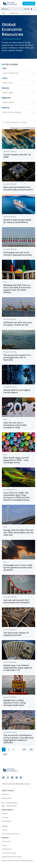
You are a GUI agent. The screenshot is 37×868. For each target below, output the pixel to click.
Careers (5, 830)
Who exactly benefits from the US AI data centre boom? (18, 188)
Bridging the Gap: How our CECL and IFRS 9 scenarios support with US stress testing (17, 289)
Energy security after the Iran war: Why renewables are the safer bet (18, 533)
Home (4, 13)
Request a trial (29, 4)
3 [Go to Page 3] (13, 750)
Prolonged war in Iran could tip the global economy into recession (18, 568)
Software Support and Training (12, 857)
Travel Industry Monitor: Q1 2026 (17, 156)
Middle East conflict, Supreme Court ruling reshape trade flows (15, 703)
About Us (5, 814)
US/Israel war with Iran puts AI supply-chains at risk (18, 324)
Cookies (4, 845)
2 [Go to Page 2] (8, 750)
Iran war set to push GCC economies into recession (17, 601)
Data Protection (7, 849)
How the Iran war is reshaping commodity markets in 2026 (15, 425)
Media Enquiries (7, 798)
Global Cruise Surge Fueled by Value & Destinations (17, 221)
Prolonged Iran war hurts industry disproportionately (18, 254)
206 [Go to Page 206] (31, 750)
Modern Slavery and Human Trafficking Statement (18, 861)
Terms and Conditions (9, 853)
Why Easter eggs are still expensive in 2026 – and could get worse (16, 460)
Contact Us (5, 794)
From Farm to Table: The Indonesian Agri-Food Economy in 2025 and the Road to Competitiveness (17, 496)
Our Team (5, 817)
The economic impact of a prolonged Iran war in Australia (17, 358)
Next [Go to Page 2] (5, 754)
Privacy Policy (6, 841)
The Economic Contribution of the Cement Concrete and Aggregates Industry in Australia (18, 739)
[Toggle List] (33, 73)
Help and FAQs (7, 821)
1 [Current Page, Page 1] (4, 750)
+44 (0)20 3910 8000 (11, 803)
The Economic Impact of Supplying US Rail (16, 634)
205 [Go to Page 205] (24, 750)
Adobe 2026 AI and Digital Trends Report (17, 391)
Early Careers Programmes (11, 834)
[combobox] (17, 73)
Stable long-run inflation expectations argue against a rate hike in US (18, 668)
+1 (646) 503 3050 (11, 806)
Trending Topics (14, 13)
